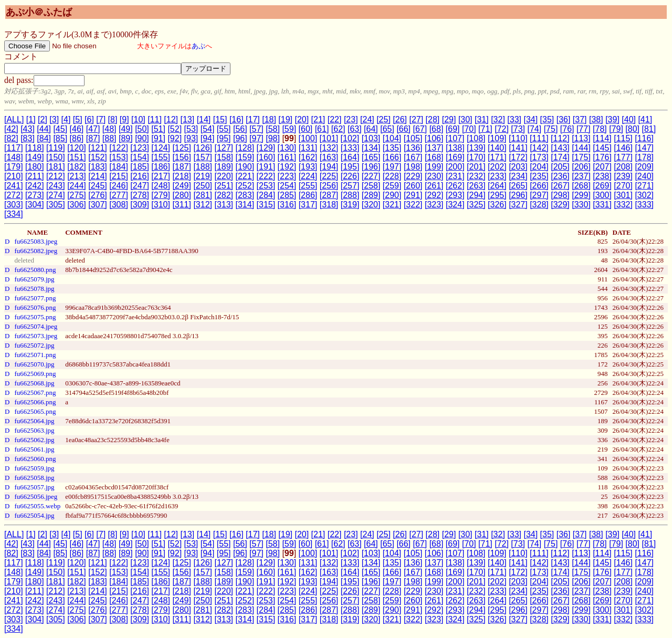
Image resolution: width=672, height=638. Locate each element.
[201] (476, 167)
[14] (204, 119)
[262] (455, 186)
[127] (224, 148)
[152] (98, 157)
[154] (140, 157)
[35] (547, 119)
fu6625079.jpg (34, 279)
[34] (531, 119)
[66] (403, 129)
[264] (497, 186)
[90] (142, 138)
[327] (518, 205)
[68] (437, 129)
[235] (539, 176)
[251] (224, 186)
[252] (245, 186)
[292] (434, 195)
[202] (497, 167)
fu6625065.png (35, 411)
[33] (514, 119)
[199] (434, 167)
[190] (245, 167)
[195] (350, 167)
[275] (77, 195)
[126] (203, 148)
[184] (119, 167)
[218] (182, 176)
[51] (158, 129)
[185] (140, 167)
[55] (224, 129)
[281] (203, 195)
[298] (560, 195)
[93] (191, 138)
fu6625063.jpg (34, 430)
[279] (161, 195)
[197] (392, 167)
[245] (98, 186)
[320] (371, 205)
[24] (367, 119)
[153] (119, 157)
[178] (644, 157)
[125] (182, 148)
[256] (329, 186)
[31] (482, 119)
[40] (629, 119)
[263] (476, 186)
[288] (350, 195)
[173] (539, 157)
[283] (245, 195)
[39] (612, 119)
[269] (602, 186)
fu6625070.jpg (34, 364)
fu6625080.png (35, 270)
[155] (161, 157)
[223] (287, 176)
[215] (119, 176)
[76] (567, 129)
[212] (56, 176)
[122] (119, 148)
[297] (539, 195)
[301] (623, 195)
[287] (329, 195)
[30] (465, 119)
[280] (182, 195)
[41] (645, 119)
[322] (413, 205)
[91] (158, 138)
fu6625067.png (35, 393)
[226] (350, 176)
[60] (306, 129)
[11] (155, 119)
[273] (35, 195)
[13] (187, 119)
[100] (308, 138)
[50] (142, 129)
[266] (539, 186)
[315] (266, 205)
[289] (371, 195)
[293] (455, 195)
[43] (28, 129)
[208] (623, 167)
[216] (140, 176)
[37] (580, 119)
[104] (392, 138)
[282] (224, 195)
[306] (77, 205)
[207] (602, 167)
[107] (455, 138)
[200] (455, 167)
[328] (539, 205)
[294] (476, 195)
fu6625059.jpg (34, 468)
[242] (35, 186)
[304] (35, 205)
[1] (31, 119)
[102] (350, 138)
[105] (413, 138)
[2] (43, 119)
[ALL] (14, 119)
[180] (35, 167)
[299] (581, 195)
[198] (413, 167)
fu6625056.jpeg (36, 496)
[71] (485, 129)
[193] (308, 167)
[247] (140, 186)
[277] (119, 195)
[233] (497, 176)
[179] (14, 167)
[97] (256, 138)
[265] (518, 186)
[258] (371, 186)
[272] (14, 195)
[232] (476, 176)
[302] (644, 195)
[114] (602, 138)
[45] (60, 129)
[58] (273, 129)
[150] (56, 157)
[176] (602, 157)
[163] (329, 157)
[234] (518, 176)
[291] (413, 195)
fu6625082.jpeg (36, 251)
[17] (253, 119)
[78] (600, 129)
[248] (161, 186)
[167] (413, 157)
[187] (182, 167)
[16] (237, 119)
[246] (119, 186)
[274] (56, 195)
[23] (351, 119)
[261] (434, 186)
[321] (392, 205)
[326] (497, 205)
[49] (126, 129)
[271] (644, 186)
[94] (208, 138)
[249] (182, 186)
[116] (644, 138)
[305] (56, 205)
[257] (350, 186)
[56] (240, 129)
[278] (140, 195)
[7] (101, 119)
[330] (581, 205)
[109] (497, 138)
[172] (518, 157)
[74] (535, 129)
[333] (644, 205)
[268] (581, 186)
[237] (581, 176)
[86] (77, 138)
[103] (371, 138)
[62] (338, 129)
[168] (434, 157)
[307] (98, 205)
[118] (35, 148)
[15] (220, 119)
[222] (266, 176)
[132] (329, 148)
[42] (11, 129)
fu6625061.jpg (34, 449)
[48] (109, 129)
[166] (392, 157)
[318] (329, 205)
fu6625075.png (35, 317)
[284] (266, 195)
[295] (497, 195)
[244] (77, 186)
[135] (392, 148)
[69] (453, 129)
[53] (191, 129)
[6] (89, 119)
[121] (98, 148)
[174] (560, 157)
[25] (384, 119)
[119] (56, 148)
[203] (518, 167)
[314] (245, 205)
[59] (289, 129)
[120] (77, 148)
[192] (287, 167)
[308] (119, 205)
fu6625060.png (35, 459)
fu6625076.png (35, 307)
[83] (28, 138)
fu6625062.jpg (34, 440)
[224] (308, 176)
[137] (434, 148)
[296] (518, 195)
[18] (269, 119)
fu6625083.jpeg (36, 241)
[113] (581, 138)
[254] (287, 186)
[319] (350, 205)
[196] (371, 167)
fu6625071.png (35, 355)
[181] (56, 167)
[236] (560, 176)
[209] (644, 167)
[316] (287, 205)
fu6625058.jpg (34, 478)
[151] (77, 157)
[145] (602, 148)
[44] (44, 129)
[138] (455, 148)
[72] (502, 129)
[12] (171, 119)
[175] (581, 157)
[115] (623, 138)
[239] (623, 176)
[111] (539, 138)
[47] (93, 129)
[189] (224, 167)
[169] (455, 157)
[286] (308, 195)
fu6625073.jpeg (36, 336)
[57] (256, 129)
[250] (203, 186)
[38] (596, 119)
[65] (387, 129)
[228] (392, 176)
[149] (35, 157)
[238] (602, 176)
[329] (560, 205)
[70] (469, 129)
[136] (413, 148)
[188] (203, 167)
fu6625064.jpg (34, 421)
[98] (273, 138)
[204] (539, 167)
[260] (413, 186)
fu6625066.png (35, 402)
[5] (78, 119)
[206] (581, 167)
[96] (240, 138)
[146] (623, 148)
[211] (35, 176)
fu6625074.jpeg (36, 326)
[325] (476, 205)
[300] (602, 195)
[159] (245, 157)
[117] (14, 148)
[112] (560, 138)
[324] (455, 205)
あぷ (198, 46)
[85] (60, 138)
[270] (623, 186)
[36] (564, 119)
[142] (539, 148)
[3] (54, 119)
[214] (98, 176)
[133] (350, 148)
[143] (560, 148)
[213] (77, 176)
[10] (138, 119)
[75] (551, 129)
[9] (124, 119)
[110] (518, 138)
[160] (266, 157)
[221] (245, 176)
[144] (581, 148)
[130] (287, 148)
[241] (14, 186)
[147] (644, 148)
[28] (433, 119)
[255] (308, 186)
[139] (476, 148)
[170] (476, 157)
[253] (266, 186)
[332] (623, 205)
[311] (182, 205)
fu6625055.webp (37, 506)
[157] (203, 157)
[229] (413, 176)
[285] (287, 195)
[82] (11, 138)
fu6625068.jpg (34, 383)
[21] (318, 119)
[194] (329, 167)
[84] (44, 138)
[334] (14, 214)
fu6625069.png (35, 374)
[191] (266, 167)
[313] (224, 205)
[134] (371, 148)
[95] (224, 138)
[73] (518, 129)
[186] (161, 167)
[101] (329, 138)
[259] (392, 186)
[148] (14, 157)
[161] (287, 157)
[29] (449, 119)
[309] (140, 205)
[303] (14, 205)
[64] (371, 129)
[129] (266, 148)
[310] (161, 205)
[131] (308, 148)
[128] (245, 148)
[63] (355, 129)
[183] (98, 167)
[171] (497, 157)
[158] (224, 157)
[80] (632, 129)
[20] (302, 119)
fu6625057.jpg (34, 487)
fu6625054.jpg (34, 515)
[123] (140, 148)
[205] (560, 167)
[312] (203, 205)
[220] (224, 176)
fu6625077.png (35, 298)
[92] (175, 138)
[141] (518, 148)
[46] (77, 129)
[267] (560, 186)
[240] (644, 176)
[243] (56, 186)
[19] (285, 119)
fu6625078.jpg (34, 289)
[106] (434, 138)
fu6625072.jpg (34, 345)
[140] (497, 148)
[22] (335, 119)
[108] (476, 138)
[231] (455, 176)
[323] (434, 205)
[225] (329, 176)
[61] (322, 129)
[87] (93, 138)
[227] (371, 176)
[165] (371, 157)
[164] (350, 157)
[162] (308, 157)
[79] (616, 129)
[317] (308, 205)
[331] (602, 205)
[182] (77, 167)
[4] (66, 119)
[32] (498, 119)
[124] (161, 148)
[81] (649, 129)
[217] (161, 176)
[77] (584, 129)
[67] (420, 129)
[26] (400, 119)
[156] (182, 157)
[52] (175, 129)
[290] (392, 195)
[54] (208, 129)
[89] (126, 138)
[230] (434, 176)
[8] (113, 119)
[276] (98, 195)
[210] (14, 176)
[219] (203, 176)
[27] (416, 119)
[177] (623, 157)
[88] (109, 138)
